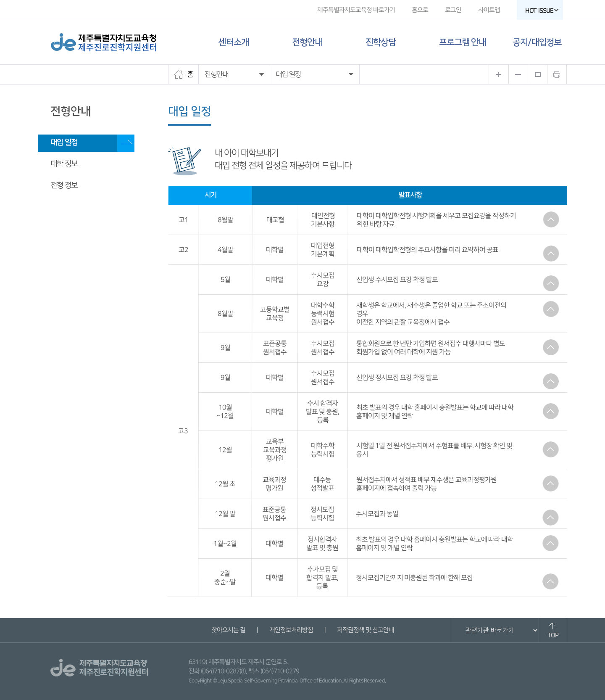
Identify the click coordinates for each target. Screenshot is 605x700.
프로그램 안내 (463, 42)
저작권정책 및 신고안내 (365, 630)
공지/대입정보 (537, 42)
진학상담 (381, 42)
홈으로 (420, 10)
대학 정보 (64, 164)
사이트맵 (489, 10)
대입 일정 (64, 143)
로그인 (453, 10)
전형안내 (307, 42)
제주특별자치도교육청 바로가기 (356, 10)
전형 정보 (64, 185)
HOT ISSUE (542, 11)
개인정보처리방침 (291, 630)
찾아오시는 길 (228, 630)
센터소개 (234, 42)
